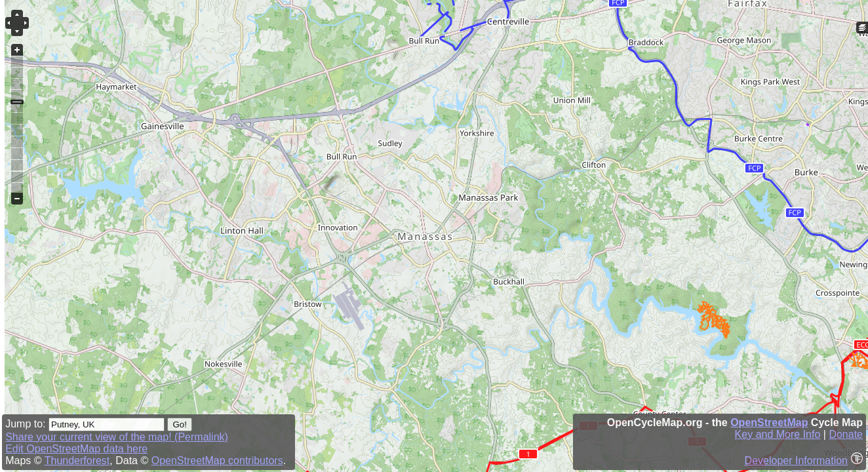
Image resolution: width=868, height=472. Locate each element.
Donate (846, 434)
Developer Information (796, 461)
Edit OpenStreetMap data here (76, 449)
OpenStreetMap (769, 423)
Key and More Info (778, 434)
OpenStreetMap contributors (217, 461)
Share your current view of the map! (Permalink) (117, 437)
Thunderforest (77, 461)
